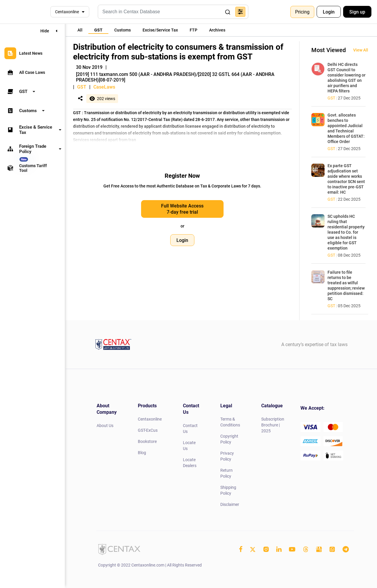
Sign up (357, 12)
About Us (105, 426)
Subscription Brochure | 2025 (273, 425)
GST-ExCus (148, 430)
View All (361, 50)
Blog (142, 453)
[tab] (80, 30)
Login (329, 12)
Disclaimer (230, 504)
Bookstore (147, 441)
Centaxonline (67, 12)
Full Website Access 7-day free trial (182, 209)
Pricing (302, 12)
